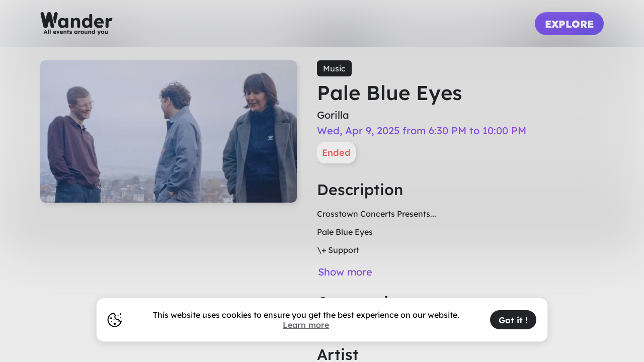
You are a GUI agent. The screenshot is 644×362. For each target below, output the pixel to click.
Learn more (306, 325)
